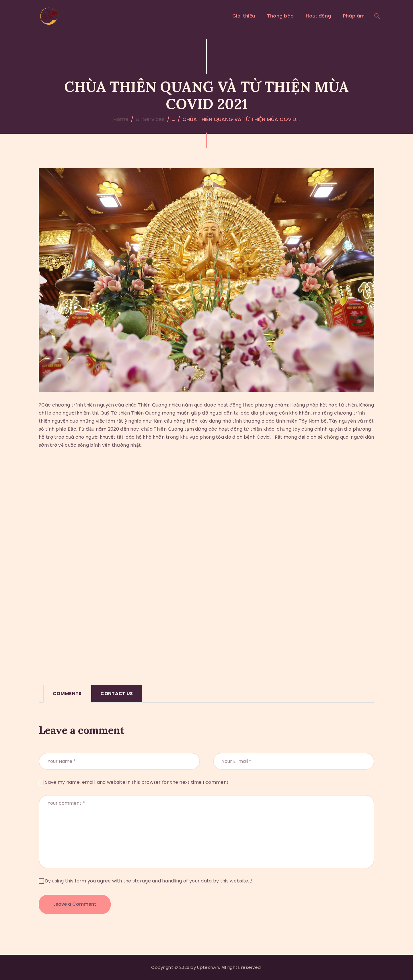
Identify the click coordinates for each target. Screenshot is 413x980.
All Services (150, 119)
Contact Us (117, 694)
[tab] (67, 694)
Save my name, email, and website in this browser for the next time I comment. (137, 782)
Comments (67, 694)
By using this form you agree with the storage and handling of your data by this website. (149, 881)
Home (121, 119)
